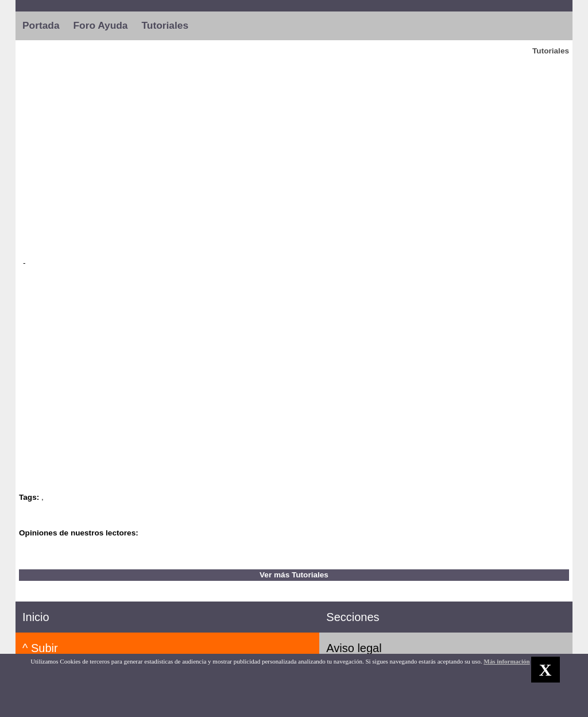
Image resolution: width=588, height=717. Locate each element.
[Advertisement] (294, 155)
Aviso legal (354, 648)
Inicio (36, 617)
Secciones (353, 617)
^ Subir (40, 648)
